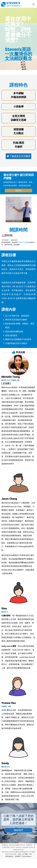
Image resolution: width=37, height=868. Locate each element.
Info (30, 854)
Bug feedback (27, 856)
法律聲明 (18, 856)
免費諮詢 (18, 191)
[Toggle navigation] (33, 4)
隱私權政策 (9, 856)
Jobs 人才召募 (23, 854)
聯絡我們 (18, 830)
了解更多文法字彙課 (18, 156)
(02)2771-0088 (23, 242)
